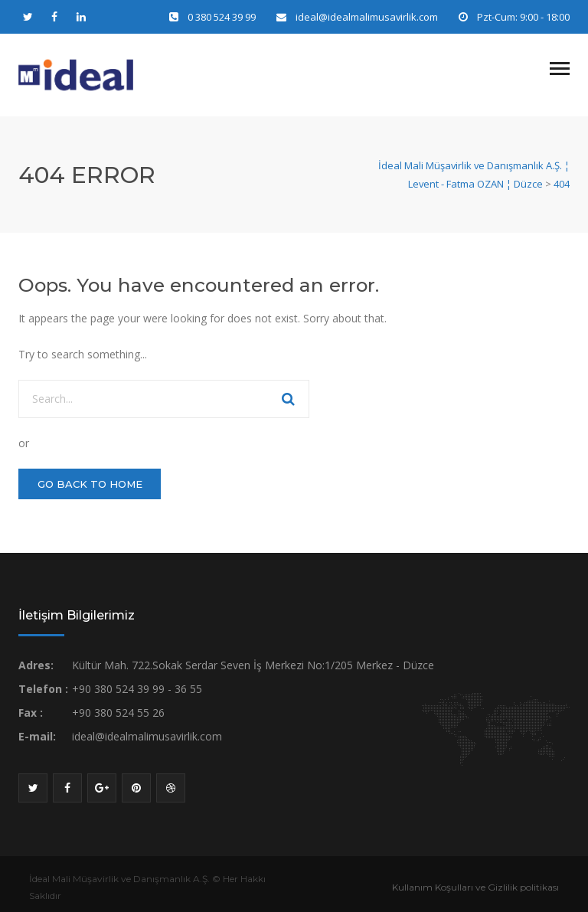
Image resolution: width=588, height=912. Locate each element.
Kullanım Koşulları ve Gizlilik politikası (475, 887)
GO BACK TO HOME (90, 484)
